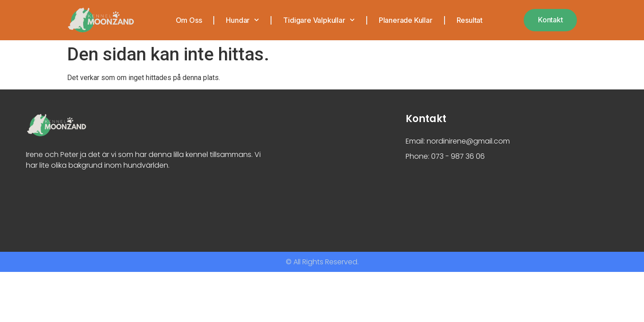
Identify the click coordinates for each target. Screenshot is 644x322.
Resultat (469, 20)
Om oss (189, 20)
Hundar (242, 20)
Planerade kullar (405, 20)
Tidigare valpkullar (319, 20)
